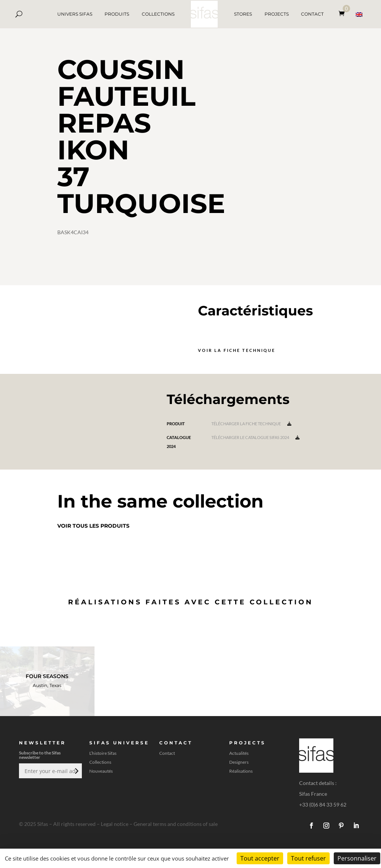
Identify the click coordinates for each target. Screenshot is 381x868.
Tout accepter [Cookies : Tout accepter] (260, 858)
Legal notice (115, 824)
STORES (243, 14)
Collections (100, 762)
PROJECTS (277, 14)
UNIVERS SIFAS (75, 14)
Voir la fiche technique (237, 350)
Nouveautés (101, 771)
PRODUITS (117, 14)
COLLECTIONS (158, 14)
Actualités (239, 753)
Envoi (76, 771)
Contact (167, 753)
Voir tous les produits (93, 526)
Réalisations (241, 771)
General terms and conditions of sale (176, 824)
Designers (239, 762)
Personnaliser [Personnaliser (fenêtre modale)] (357, 858)
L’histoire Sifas (103, 753)
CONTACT (312, 14)
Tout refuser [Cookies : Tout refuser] (308, 858)
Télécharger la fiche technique (251, 424)
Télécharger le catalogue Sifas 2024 (255, 437)
